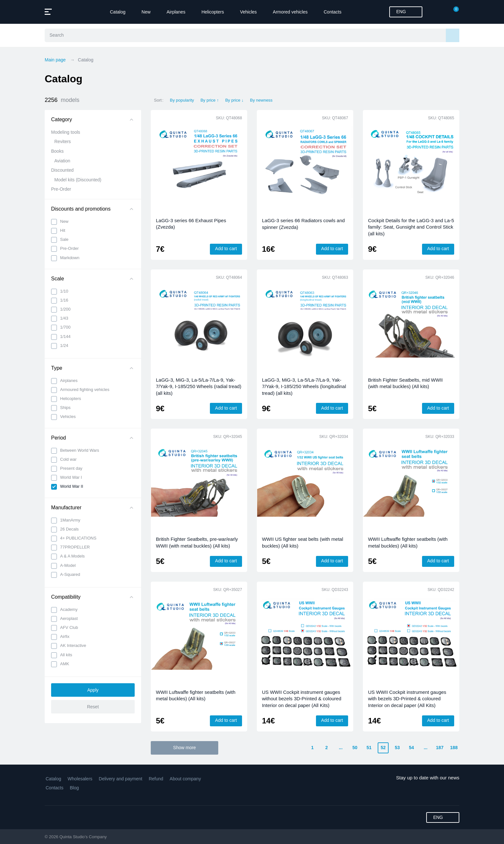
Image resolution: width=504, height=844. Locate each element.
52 (383, 748)
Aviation (62, 161)
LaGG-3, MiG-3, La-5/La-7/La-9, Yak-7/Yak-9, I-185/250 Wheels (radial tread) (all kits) (199, 386)
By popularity (182, 100)
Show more (185, 748)
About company (185, 779)
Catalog (118, 12)
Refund (156, 779)
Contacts (333, 12)
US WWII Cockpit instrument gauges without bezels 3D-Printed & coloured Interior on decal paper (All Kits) (302, 699)
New (146, 12)
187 (440, 748)
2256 (62, 100)
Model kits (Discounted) (78, 180)
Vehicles (248, 12)
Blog (74, 788)
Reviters (63, 141)
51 (369, 748)
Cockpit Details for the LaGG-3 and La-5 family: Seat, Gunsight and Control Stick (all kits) (411, 227)
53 (397, 748)
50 (355, 748)
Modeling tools (66, 132)
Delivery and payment (120, 779)
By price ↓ (234, 100)
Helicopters (213, 12)
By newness (261, 100)
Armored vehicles (290, 12)
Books (57, 151)
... (341, 748)
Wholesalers (80, 779)
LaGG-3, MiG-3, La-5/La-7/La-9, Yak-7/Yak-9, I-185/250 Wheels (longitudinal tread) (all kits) (304, 386)
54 (411, 748)
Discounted (62, 170)
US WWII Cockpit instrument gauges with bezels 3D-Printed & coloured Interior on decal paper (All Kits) (407, 699)
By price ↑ (210, 100)
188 (454, 748)
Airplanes (176, 12)
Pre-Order (61, 189)
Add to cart (226, 249)
